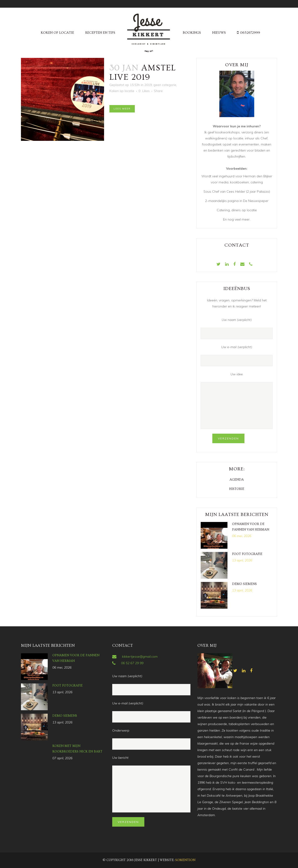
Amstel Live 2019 (143, 73)
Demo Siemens (244, 584)
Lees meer (122, 109)
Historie (237, 489)
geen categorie (165, 85)
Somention (185, 860)
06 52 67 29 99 (132, 663)
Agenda (237, 480)
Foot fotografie (247, 554)
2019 (148, 85)
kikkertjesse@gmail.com (140, 657)
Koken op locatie (122, 91)
